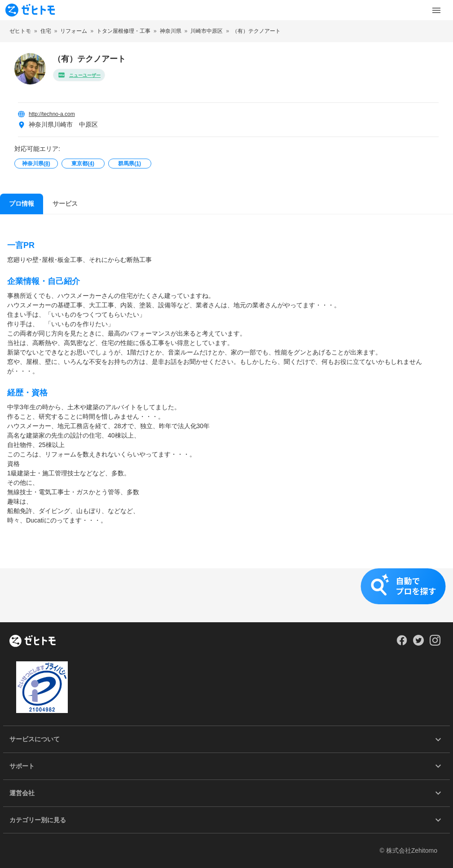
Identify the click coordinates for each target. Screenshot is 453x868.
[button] (226, 595)
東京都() (83, 164)
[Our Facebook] (402, 643)
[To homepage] (30, 10)
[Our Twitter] (418, 643)
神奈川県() (36, 164)
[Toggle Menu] (436, 10)
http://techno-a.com (52, 114)
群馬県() (130, 164)
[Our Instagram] (435, 643)
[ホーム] (33, 642)
